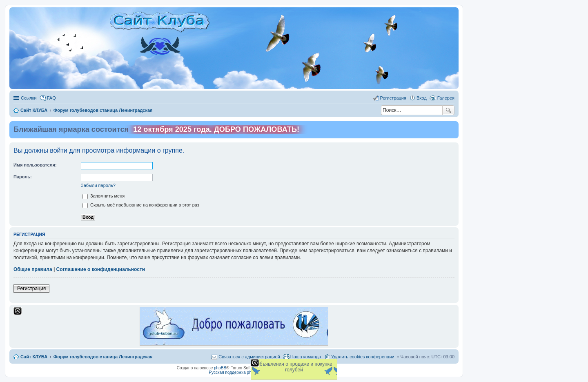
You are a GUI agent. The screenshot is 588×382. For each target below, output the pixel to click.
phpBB (220, 368)
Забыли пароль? (98, 185)
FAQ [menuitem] (51, 98)
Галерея (446, 98)
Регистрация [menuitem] (393, 98)
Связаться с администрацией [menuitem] (249, 357)
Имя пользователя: (35, 165)
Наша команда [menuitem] (306, 357)
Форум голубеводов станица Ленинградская (103, 357)
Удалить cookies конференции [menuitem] (363, 357)
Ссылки (29, 98)
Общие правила (33, 269)
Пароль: (23, 177)
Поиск (448, 110)
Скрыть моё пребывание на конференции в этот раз (141, 205)
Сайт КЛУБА (34, 357)
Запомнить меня (104, 196)
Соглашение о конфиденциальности (101, 269)
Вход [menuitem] (422, 98)
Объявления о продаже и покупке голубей (294, 367)
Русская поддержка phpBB (234, 372)
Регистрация (31, 289)
